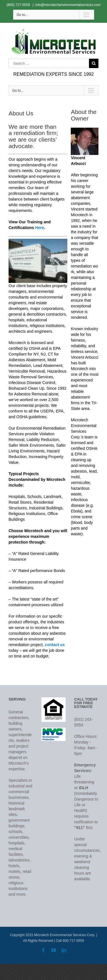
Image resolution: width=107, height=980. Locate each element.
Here (40, 228)
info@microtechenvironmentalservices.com (68, 5)
